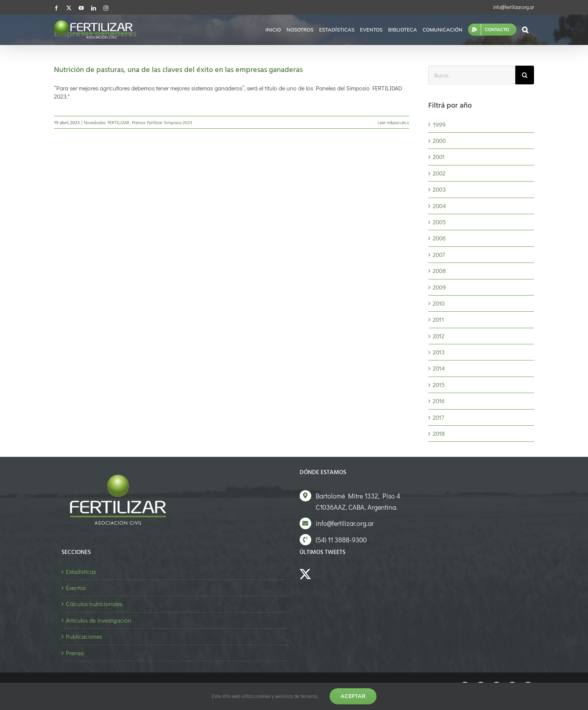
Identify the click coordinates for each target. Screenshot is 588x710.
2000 (439, 140)
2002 (439, 173)
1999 (439, 124)
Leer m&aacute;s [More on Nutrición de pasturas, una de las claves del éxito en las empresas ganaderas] (393, 122)
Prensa (75, 653)
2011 (438, 319)
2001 (439, 157)
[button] (525, 30)
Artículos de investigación (99, 620)
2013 (439, 352)
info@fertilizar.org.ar (514, 7)
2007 (439, 254)
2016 (439, 401)
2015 (439, 385)
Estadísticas (81, 571)
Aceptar (353, 696)
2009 (439, 287)
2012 (439, 336)
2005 (439, 222)
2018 (439, 433)
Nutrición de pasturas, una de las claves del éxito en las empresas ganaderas (178, 70)
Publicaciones (84, 636)
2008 (439, 271)
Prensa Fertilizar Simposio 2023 (162, 122)
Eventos (76, 588)
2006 (439, 238)
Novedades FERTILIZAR (107, 122)
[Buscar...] (472, 75)
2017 (438, 417)
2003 (439, 189)
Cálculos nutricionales (94, 604)
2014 (439, 368)
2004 (439, 206)
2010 (439, 303)
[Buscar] (525, 75)
